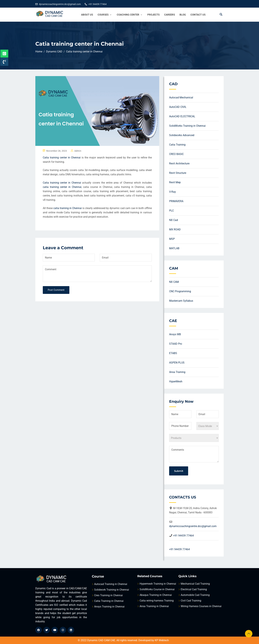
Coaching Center (130, 15)
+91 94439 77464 (97, 4)
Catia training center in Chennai (62, 158)
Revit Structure (178, 173)
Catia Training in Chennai (109, 601)
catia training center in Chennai (62, 187)
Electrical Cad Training (194, 589)
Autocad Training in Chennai (111, 584)
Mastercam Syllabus (181, 301)
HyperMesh (176, 381)
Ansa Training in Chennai (154, 606)
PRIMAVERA (176, 201)
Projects (153, 15)
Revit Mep (175, 182)
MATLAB (174, 248)
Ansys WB (175, 334)
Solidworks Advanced (182, 135)
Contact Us (198, 15)
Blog (183, 15)
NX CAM (174, 282)
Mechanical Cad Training (195, 584)
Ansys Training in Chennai (109, 607)
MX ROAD (175, 229)
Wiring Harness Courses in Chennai (201, 606)
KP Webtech (162, 640)
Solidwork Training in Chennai (112, 590)
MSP (172, 239)
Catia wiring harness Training (157, 601)
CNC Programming (180, 291)
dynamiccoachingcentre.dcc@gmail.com (60, 4)
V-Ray (173, 192)
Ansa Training (177, 372)
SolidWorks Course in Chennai (157, 589)
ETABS (173, 353)
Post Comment (56, 290)
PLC (171, 211)
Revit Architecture (179, 163)
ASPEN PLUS (177, 363)
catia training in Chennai (68, 208)
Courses (105, 15)
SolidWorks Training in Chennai (187, 126)
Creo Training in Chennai (108, 595)
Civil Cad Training (191, 601)
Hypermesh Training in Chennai (158, 584)
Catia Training (177, 145)
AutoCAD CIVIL (178, 107)
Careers (170, 15)
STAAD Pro (176, 344)
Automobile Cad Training (195, 595)
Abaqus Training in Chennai (156, 595)
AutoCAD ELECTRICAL (182, 116)
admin (78, 151)
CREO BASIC (176, 154)
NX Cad (174, 220)
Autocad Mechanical (181, 97)
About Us (87, 15)
